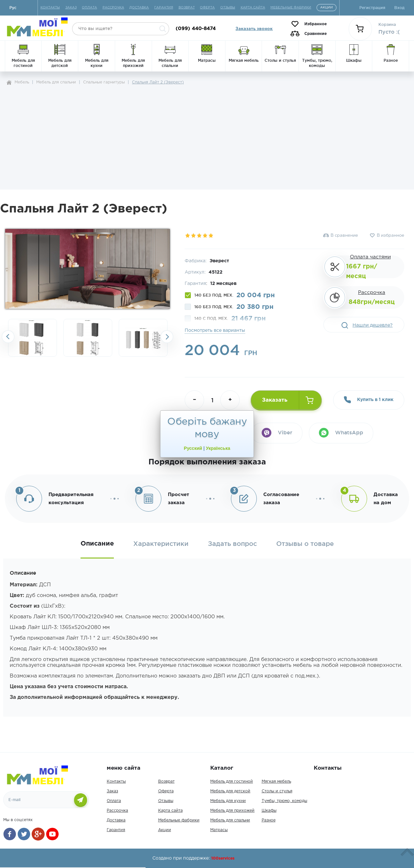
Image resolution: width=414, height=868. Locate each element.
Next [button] (167, 337)
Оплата (114, 801)
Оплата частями (370, 257)
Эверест (219, 261)
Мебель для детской (230, 791)
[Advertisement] (207, 135)
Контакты (116, 781)
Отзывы (166, 801)
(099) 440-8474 (196, 29)
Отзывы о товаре (305, 544)
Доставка (116, 820)
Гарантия (116, 830)
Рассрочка (372, 293)
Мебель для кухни (228, 801)
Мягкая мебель (276, 781)
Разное (269, 820)
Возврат (166, 781)
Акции (165, 830)
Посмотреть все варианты (215, 331)
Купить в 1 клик (369, 400)
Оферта (166, 791)
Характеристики (161, 544)
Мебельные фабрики (179, 820)
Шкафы (269, 811)
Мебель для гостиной (232, 781)
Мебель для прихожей (232, 811)
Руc (13, 8)
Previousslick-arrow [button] (8, 337)
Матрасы (219, 830)
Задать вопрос (232, 544)
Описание (97, 544)
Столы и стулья (277, 791)
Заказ (112, 791)
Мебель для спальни (230, 820)
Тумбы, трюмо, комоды (284, 801)
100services (223, 858)
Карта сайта (170, 811)
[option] (33, 338)
